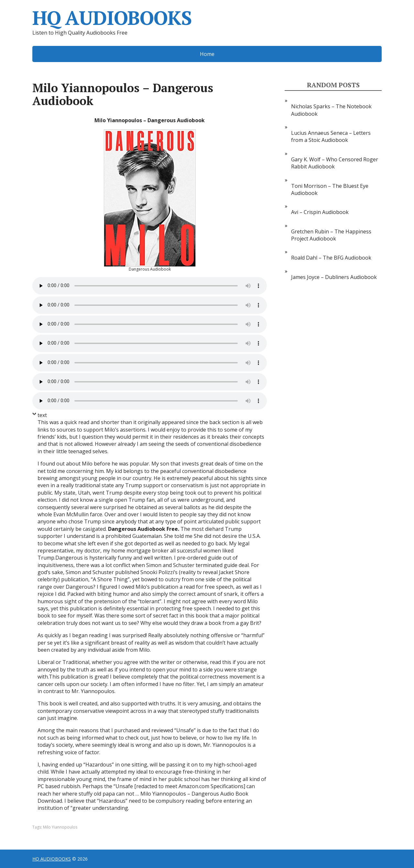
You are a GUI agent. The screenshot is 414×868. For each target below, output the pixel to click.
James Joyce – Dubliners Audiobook (334, 277)
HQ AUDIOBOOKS (112, 18)
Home (207, 54)
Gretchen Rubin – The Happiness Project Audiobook (331, 235)
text (42, 415)
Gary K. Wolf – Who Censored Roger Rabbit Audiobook (335, 163)
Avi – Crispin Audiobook (320, 212)
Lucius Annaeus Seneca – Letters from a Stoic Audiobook (331, 136)
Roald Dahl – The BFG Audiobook (331, 258)
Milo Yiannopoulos (60, 827)
